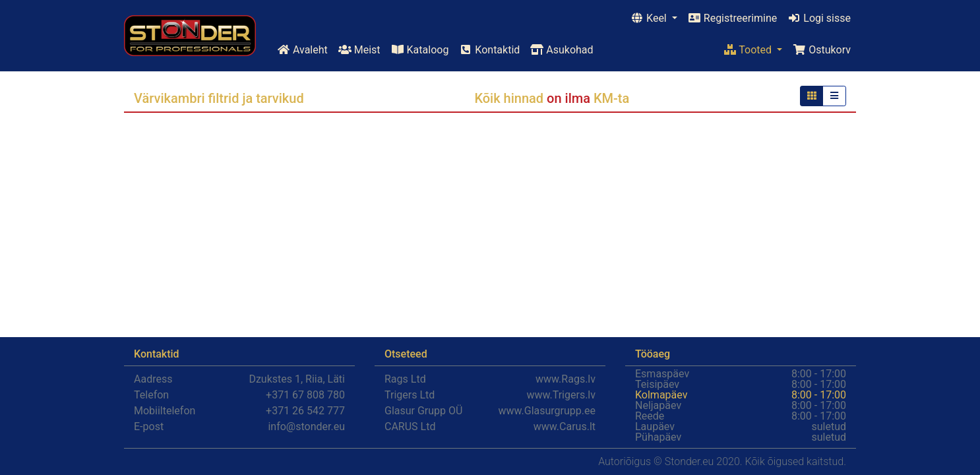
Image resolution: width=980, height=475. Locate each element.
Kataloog (420, 50)
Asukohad (562, 50)
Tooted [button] (749, 50)
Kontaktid (489, 50)
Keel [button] (650, 18)
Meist (359, 50)
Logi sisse (819, 18)
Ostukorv (822, 50)
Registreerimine (732, 18)
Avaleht (302, 50)
